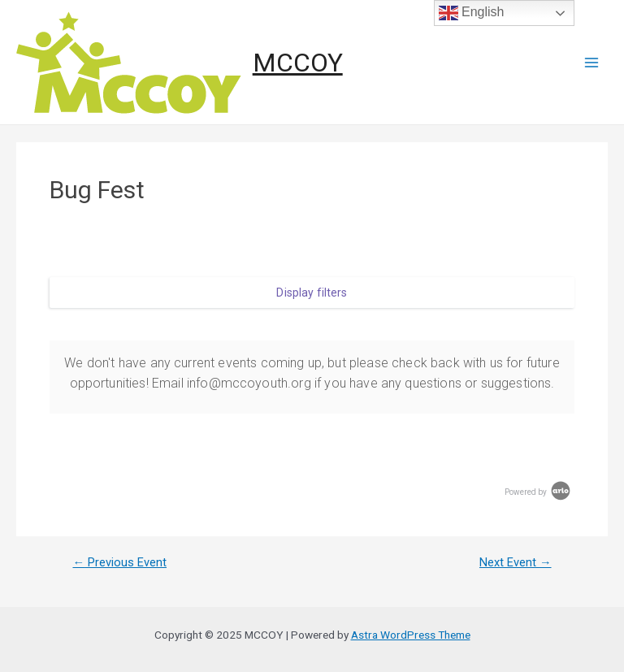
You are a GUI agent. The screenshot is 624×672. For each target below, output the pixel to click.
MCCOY (298, 63)
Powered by (539, 492)
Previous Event (119, 563)
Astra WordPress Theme (411, 635)
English (472, 13)
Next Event (516, 563)
